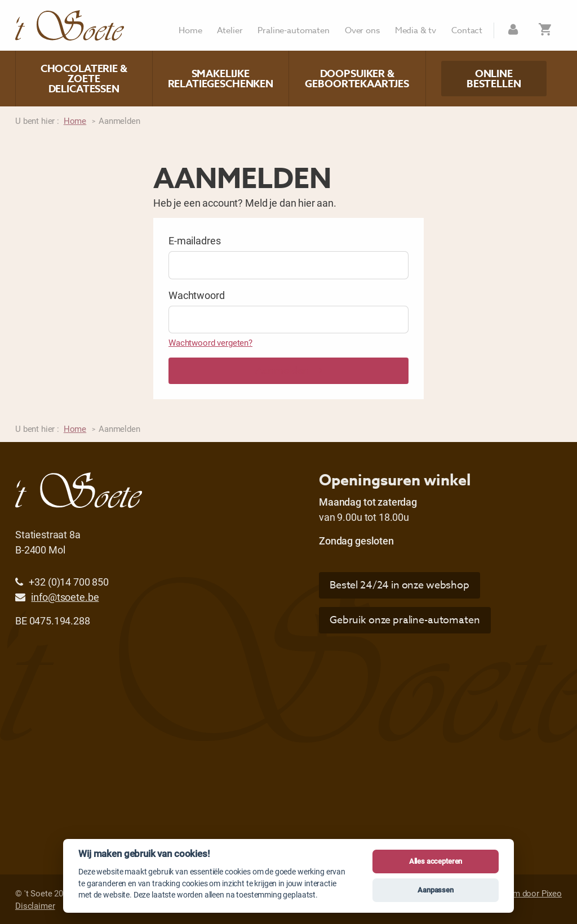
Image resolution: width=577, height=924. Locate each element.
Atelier (230, 31)
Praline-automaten (293, 31)
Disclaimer (35, 905)
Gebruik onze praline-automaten (405, 620)
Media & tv (416, 31)
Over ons (362, 31)
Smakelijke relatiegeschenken (221, 79)
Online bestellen (494, 79)
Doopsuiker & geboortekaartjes (357, 79)
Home (190, 31)
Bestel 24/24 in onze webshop (400, 585)
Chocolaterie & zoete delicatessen (84, 79)
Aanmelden (289, 371)
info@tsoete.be (65, 597)
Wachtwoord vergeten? (210, 342)
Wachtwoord (197, 295)
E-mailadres (194, 240)
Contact (467, 31)
